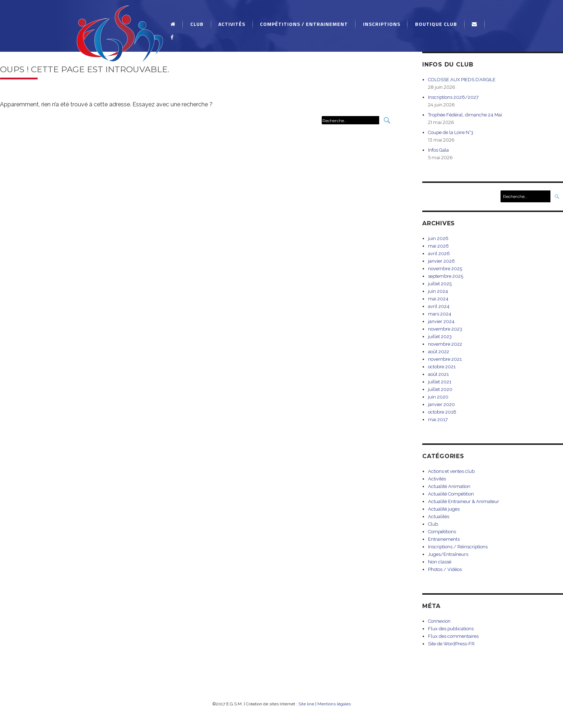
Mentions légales (334, 704)
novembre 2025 (445, 269)
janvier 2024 (441, 321)
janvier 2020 (441, 404)
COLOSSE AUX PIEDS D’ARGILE (462, 80)
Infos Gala (438, 150)
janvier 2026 (441, 261)
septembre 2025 (446, 276)
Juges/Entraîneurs (448, 554)
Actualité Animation (449, 486)
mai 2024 (438, 299)
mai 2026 (438, 246)
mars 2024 (440, 314)
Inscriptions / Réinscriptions (458, 547)
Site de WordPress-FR (451, 644)
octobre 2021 (442, 367)
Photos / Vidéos (445, 569)
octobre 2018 (442, 412)
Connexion (439, 621)
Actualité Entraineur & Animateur (464, 501)
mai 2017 (438, 420)
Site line (306, 704)
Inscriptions (382, 24)
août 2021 (438, 374)
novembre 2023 (445, 329)
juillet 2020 (440, 389)
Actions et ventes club (451, 471)
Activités (232, 24)
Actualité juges (444, 509)
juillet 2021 (440, 382)
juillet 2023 (440, 337)
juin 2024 (438, 291)
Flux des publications (451, 629)
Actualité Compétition (451, 494)
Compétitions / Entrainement (304, 24)
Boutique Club (436, 24)
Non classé (440, 562)
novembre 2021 (445, 359)
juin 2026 (438, 238)
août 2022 (439, 352)
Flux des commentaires (453, 636)
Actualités (439, 517)
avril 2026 (439, 254)
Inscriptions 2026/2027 (453, 97)
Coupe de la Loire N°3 (451, 132)
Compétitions (442, 532)
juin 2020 (438, 397)
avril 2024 (439, 306)
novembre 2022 (445, 344)
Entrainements (444, 539)
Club (197, 24)
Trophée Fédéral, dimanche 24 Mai (465, 115)
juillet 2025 (440, 284)
